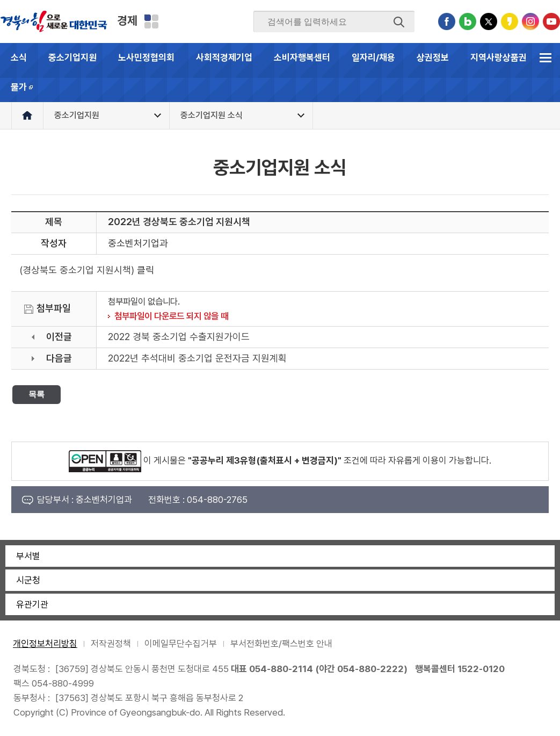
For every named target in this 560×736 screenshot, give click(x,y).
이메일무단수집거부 (181, 644)
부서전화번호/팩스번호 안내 (281, 644)
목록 (37, 394)
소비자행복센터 (302, 57)
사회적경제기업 (224, 57)
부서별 (28, 556)
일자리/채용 (373, 57)
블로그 (468, 21)
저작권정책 (111, 644)
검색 (399, 22)
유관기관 (32, 604)
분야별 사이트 (151, 21)
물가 (28, 92)
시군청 (28, 580)
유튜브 (551, 21)
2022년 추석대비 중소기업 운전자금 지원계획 (197, 358)
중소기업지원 (72, 57)
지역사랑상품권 (499, 57)
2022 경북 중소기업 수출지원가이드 (179, 337)
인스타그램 (530, 21)
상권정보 (433, 57)
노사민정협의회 (146, 57)
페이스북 (447, 21)
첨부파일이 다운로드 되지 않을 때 (171, 316)
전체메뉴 (545, 58)
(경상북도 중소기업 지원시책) (77, 270)
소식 (19, 57)
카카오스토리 (510, 21)
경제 (127, 20)
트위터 (489, 21)
